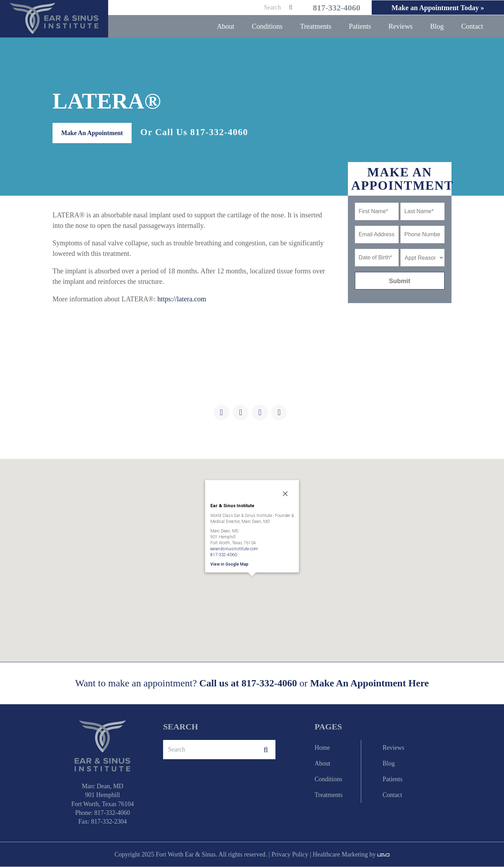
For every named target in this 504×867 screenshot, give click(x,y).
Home (322, 748)
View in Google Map (229, 564)
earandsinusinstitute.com (234, 549)
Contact (392, 795)
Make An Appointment (92, 133)
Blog (389, 764)
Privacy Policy (290, 855)
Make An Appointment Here (369, 684)
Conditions (328, 779)
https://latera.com (182, 299)
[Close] (285, 494)
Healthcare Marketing (340, 855)
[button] (252, 586)
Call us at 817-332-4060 (248, 683)
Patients (393, 779)
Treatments (329, 795)
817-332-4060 (331, 8)
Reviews (393, 748)
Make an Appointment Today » (436, 8)
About (323, 764)
